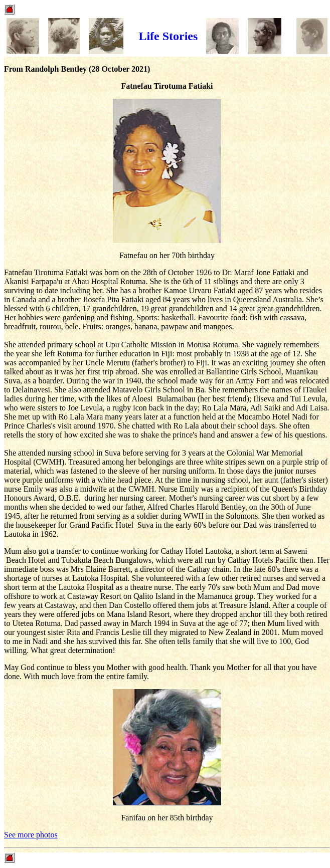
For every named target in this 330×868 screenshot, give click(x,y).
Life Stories (168, 36)
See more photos (31, 835)
